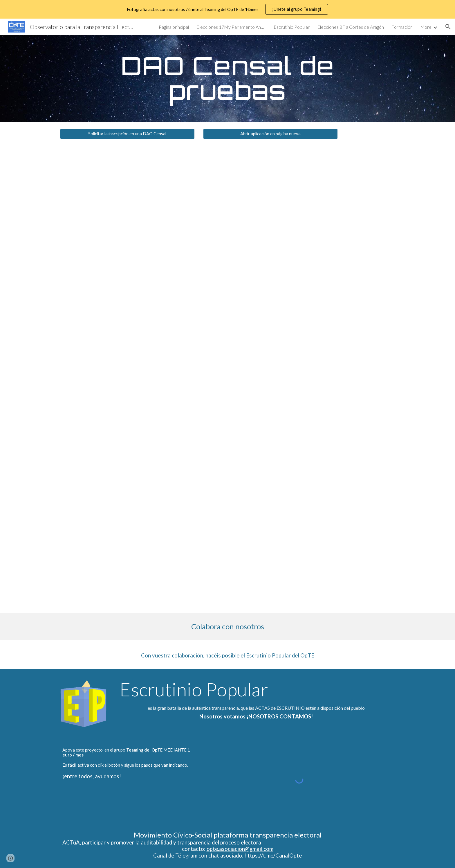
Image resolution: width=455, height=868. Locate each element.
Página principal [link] (174, 27)
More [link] (426, 27)
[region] (228, 9)
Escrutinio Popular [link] (292, 27)
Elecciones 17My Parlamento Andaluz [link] (231, 27)
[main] (228, 78)
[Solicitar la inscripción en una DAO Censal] (127, 134)
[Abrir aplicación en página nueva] (270, 134)
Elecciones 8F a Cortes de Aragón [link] (351, 27)
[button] (448, 27)
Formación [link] (402, 27)
